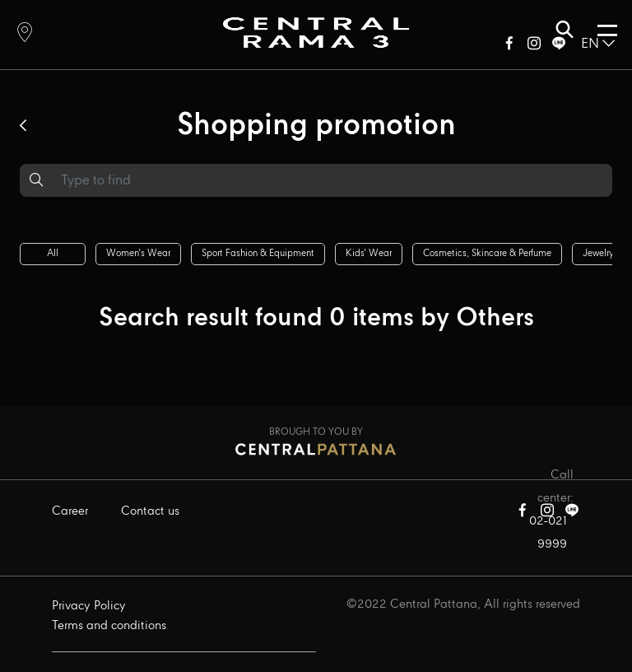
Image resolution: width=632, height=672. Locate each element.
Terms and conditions (109, 626)
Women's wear (138, 254)
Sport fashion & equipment (258, 254)
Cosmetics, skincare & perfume (487, 254)
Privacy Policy (89, 606)
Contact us (150, 511)
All (53, 254)
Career (70, 511)
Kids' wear (369, 254)
